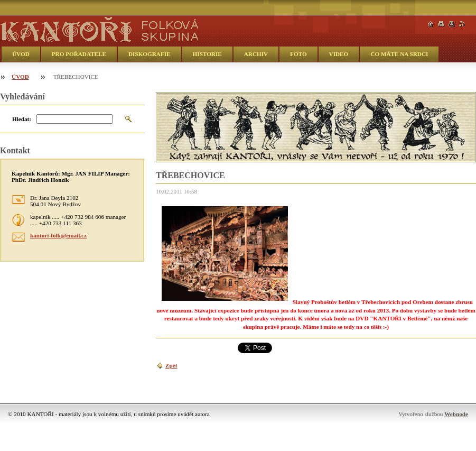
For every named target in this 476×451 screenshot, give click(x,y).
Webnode (456, 414)
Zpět (171, 365)
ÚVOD (21, 54)
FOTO (298, 54)
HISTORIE (207, 54)
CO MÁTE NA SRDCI (399, 54)
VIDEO (339, 54)
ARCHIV (256, 54)
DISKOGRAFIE (150, 54)
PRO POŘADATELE (79, 54)
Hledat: (22, 119)
